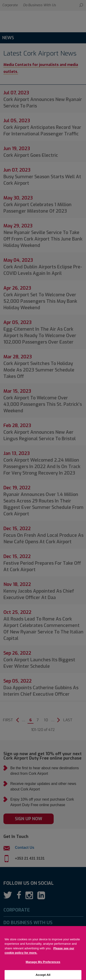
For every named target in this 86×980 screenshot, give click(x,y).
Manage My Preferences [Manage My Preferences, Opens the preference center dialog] (43, 968)
